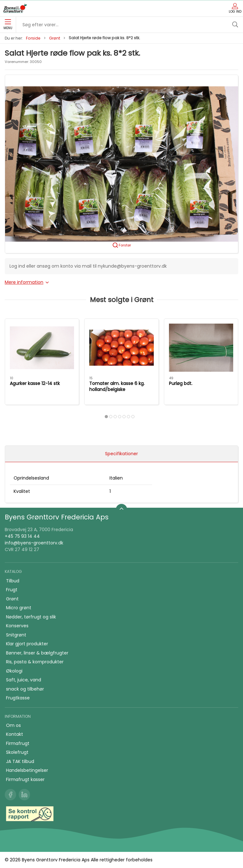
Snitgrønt (16, 635)
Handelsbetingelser (27, 770)
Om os (13, 725)
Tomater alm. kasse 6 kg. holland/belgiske (117, 387)
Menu (8, 25)
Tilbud (13, 581)
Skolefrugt (17, 752)
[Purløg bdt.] (201, 348)
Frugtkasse (18, 698)
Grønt (55, 38)
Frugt (12, 590)
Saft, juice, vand (24, 680)
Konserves (17, 626)
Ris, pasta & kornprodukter (35, 662)
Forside (33, 38)
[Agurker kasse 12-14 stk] (42, 348)
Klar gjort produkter (27, 644)
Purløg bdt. (181, 383)
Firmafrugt (18, 743)
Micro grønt (19, 608)
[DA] (15, 9)
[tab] (106, 417)
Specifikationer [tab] (121, 454)
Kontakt (15, 734)
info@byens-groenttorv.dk (34, 543)
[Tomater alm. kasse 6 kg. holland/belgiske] (121, 348)
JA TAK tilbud (20, 761)
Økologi (14, 671)
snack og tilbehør (25, 689)
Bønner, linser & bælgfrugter (37, 653)
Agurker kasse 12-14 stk (35, 383)
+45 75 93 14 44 (22, 536)
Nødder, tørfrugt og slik (31, 617)
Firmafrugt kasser (25, 779)
